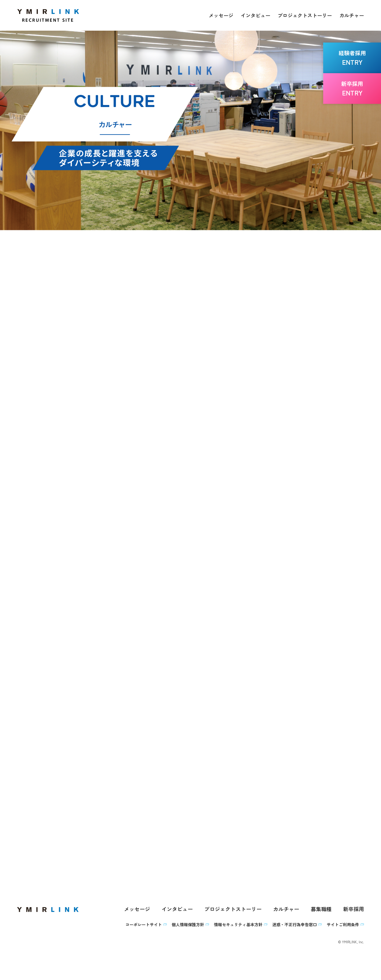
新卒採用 (354, 911)
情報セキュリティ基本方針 (238, 926)
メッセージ (221, 15)
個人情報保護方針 (188, 926)
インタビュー (256, 15)
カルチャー (352, 15)
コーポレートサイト (144, 926)
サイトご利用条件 (343, 926)
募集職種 (321, 911)
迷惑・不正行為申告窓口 (295, 926)
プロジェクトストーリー (305, 15)
